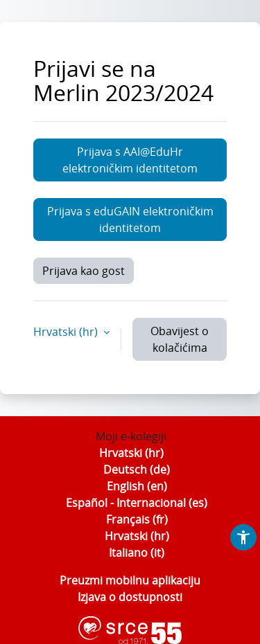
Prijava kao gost (84, 271)
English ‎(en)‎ (137, 486)
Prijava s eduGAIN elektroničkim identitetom (130, 220)
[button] (243, 537)
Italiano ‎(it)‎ (137, 553)
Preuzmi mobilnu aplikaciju (130, 580)
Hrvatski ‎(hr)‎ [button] (67, 332)
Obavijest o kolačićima (180, 339)
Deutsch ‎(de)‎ (137, 469)
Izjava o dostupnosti (130, 597)
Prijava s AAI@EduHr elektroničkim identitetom (130, 160)
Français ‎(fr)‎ (137, 519)
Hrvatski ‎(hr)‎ (131, 453)
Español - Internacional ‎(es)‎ (137, 503)
